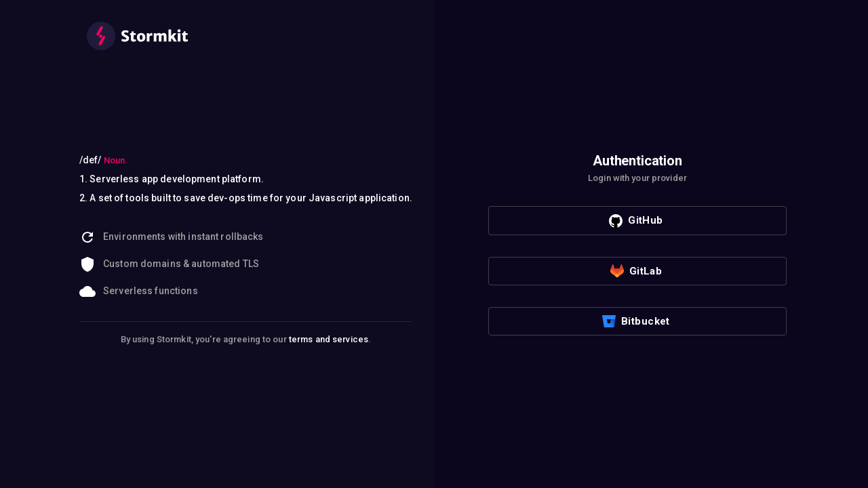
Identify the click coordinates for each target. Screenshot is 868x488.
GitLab (636, 271)
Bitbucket (636, 321)
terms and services (329, 339)
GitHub (636, 221)
